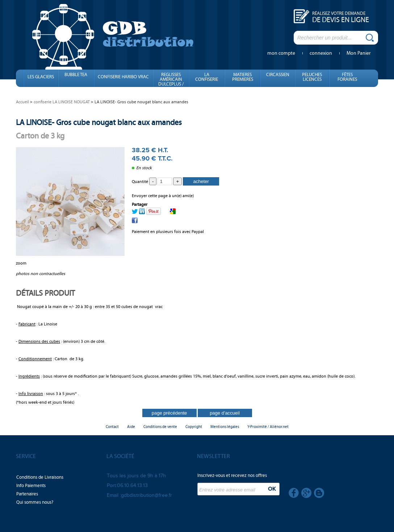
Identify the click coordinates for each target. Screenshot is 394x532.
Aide (131, 427)
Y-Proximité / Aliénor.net (268, 427)
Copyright (194, 427)
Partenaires (27, 494)
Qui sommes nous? (35, 502)
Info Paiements (31, 486)
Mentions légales (225, 427)
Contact (112, 427)
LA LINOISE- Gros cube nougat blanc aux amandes (99, 122)
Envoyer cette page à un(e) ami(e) (163, 196)
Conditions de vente (160, 427)
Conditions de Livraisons (40, 477)
